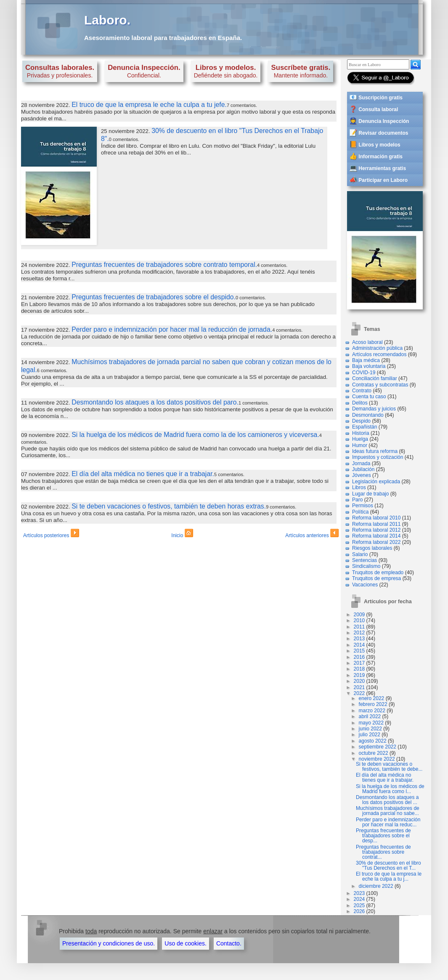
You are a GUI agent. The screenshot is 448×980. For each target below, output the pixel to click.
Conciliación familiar (375, 378)
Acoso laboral (367, 342)
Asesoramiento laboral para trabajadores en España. (163, 38)
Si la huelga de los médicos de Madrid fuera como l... (390, 789)
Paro (357, 500)
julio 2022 (370, 735)
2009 (359, 615)
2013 (359, 639)
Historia (361, 433)
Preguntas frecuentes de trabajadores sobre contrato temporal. (164, 265)
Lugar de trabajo (370, 494)
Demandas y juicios (374, 409)
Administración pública (377, 348)
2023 (359, 893)
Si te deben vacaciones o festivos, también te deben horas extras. (169, 506)
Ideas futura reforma (375, 451)
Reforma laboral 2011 (376, 524)
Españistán (364, 427)
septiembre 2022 (378, 747)
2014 (359, 645)
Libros (359, 487)
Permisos (363, 506)
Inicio (182, 534)
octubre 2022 (374, 753)
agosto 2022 (373, 741)
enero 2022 (372, 698)
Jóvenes (362, 475)
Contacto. (229, 943)
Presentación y (109, 943)
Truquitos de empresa (376, 578)
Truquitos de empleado (378, 573)
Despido (361, 421)
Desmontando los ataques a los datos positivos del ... (387, 800)
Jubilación (363, 469)
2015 (359, 651)
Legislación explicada (376, 482)
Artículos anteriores (312, 534)
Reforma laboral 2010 (376, 518)
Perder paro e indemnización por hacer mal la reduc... (388, 822)
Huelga (360, 439)
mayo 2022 (371, 723)
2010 (359, 620)
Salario (360, 554)
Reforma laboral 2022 (376, 542)
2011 (359, 627)
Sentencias (364, 560)
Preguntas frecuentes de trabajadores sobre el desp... (383, 836)
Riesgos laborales (372, 548)
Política (360, 512)
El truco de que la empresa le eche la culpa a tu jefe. (149, 105)
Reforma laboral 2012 (376, 530)
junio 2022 (370, 729)
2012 (359, 633)
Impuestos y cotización (378, 457)
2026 (359, 911)
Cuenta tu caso (369, 397)
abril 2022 (370, 716)
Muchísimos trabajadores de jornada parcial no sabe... (388, 811)
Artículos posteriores (51, 534)
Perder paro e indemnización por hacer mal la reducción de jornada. (172, 329)
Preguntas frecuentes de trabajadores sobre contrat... (383, 852)
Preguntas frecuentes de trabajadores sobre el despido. (154, 297)
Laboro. (107, 20)
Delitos (360, 403)
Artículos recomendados (379, 354)
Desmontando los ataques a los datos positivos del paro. (155, 402)
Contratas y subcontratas (380, 385)
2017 (359, 663)
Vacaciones (365, 585)
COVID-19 (364, 373)
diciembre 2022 (376, 886)
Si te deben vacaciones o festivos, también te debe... (389, 767)
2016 (359, 657)
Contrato (362, 391)
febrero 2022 (373, 704)
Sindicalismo (366, 566)
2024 (359, 899)
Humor (360, 445)
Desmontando (368, 415)
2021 (359, 687)
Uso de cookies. (186, 943)
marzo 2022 (372, 711)
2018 (359, 669)
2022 (359, 693)
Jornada (361, 463)
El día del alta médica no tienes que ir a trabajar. (143, 474)
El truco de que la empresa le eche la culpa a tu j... (389, 876)
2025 (359, 905)
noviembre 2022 (377, 759)
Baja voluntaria (369, 366)
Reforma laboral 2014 (376, 536)
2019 (359, 675)
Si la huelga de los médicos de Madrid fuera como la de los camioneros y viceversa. (195, 435)
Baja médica (366, 360)
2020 (359, 681)
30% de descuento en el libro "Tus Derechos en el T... (388, 865)
